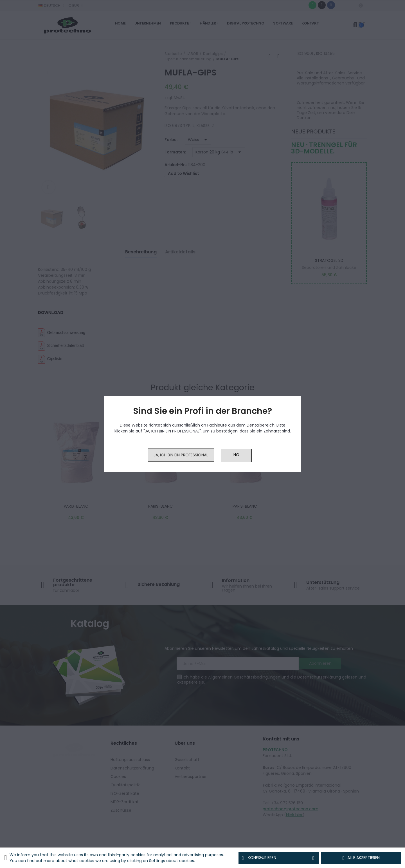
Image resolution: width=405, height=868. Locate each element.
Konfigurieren (279, 858)
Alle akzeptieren (361, 858)
